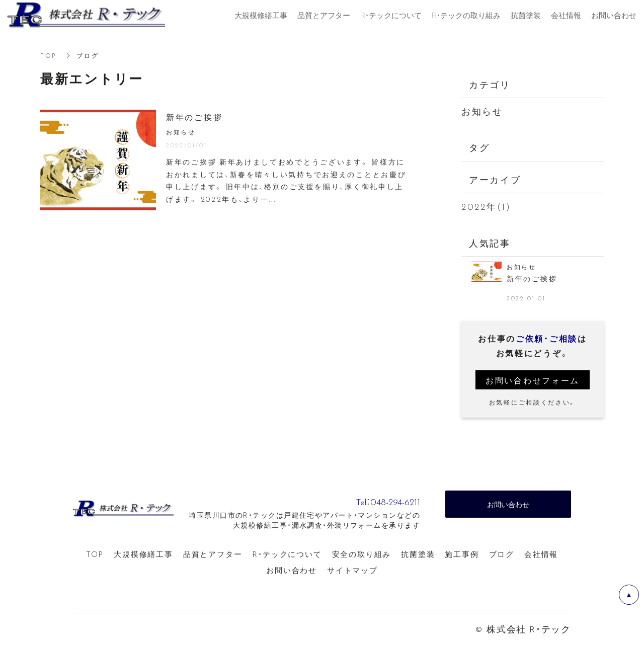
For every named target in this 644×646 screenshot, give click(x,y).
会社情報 (541, 554)
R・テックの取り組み (466, 15)
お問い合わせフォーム (533, 380)
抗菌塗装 (418, 554)
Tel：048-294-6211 (373, 501)
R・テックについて (287, 554)
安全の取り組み (362, 554)
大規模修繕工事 (143, 554)
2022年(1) (486, 206)
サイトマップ (352, 571)
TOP (48, 55)
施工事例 (462, 554)
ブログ (502, 554)
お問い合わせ (292, 571)
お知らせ (482, 111)
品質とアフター (213, 554)
